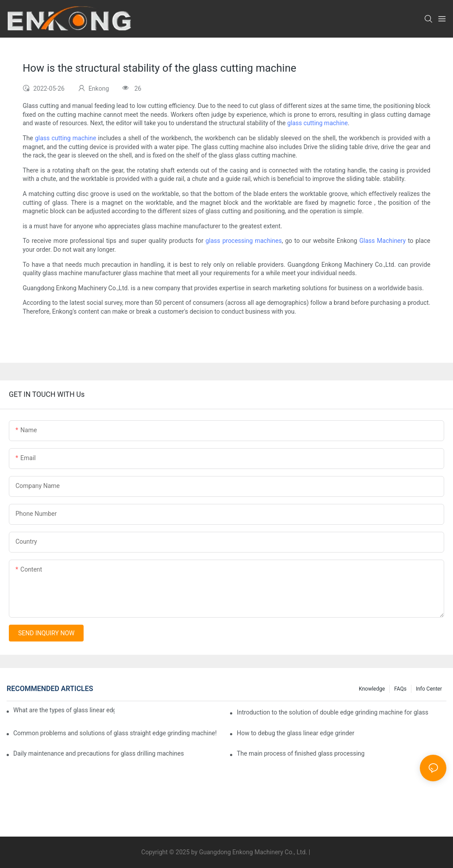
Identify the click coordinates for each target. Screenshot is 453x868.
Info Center (429, 689)
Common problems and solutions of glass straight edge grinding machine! (115, 733)
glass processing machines (243, 241)
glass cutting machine (317, 123)
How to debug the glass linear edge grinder (296, 733)
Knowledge (372, 689)
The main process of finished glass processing (301, 753)
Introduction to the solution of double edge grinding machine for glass (332, 712)
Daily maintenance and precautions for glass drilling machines (99, 753)
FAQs (400, 689)
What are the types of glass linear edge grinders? (64, 710)
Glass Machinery (382, 241)
